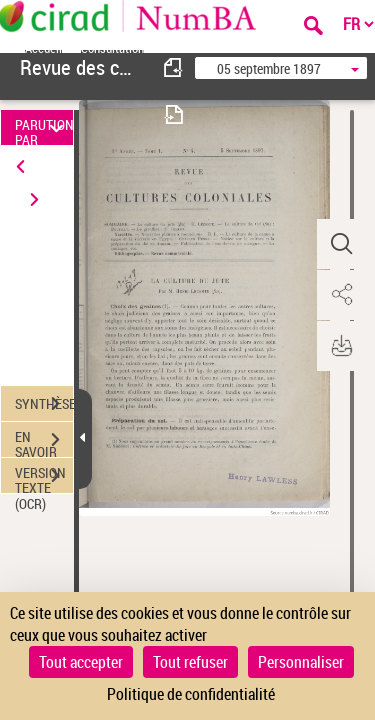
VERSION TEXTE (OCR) (44, 478)
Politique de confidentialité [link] (191, 694)
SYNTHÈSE (44, 404)
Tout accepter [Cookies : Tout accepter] (81, 662)
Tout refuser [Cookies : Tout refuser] (190, 662)
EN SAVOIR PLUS (44, 442)
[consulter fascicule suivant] (174, 114)
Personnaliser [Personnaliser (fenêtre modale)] (301, 662)
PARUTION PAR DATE (44, 127)
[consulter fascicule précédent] (174, 67)
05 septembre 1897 (269, 68)
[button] (340, 244)
